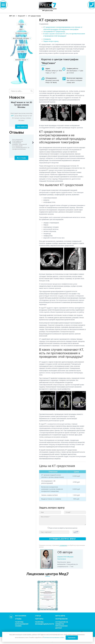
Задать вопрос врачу (51, 41)
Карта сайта (60, 616)
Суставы (22, 52)
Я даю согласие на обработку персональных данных (62, 528)
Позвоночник (22, 33)
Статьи (38, 616)
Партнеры (39, 619)
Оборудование (61, 619)
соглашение (63, 545)
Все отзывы (21, 158)
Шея (22, 29)
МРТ (13, 116)
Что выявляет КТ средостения (54, 32)
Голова (22, 24)
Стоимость (47, 39)
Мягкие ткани (22, 60)
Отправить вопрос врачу (62, 539)
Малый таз (22, 45)
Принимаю (72, 638)
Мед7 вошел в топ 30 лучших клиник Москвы (21, 105)
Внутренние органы (22, 38)
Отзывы (18, 619)
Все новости (22, 127)
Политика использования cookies (22, 624)
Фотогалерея (21, 616)
